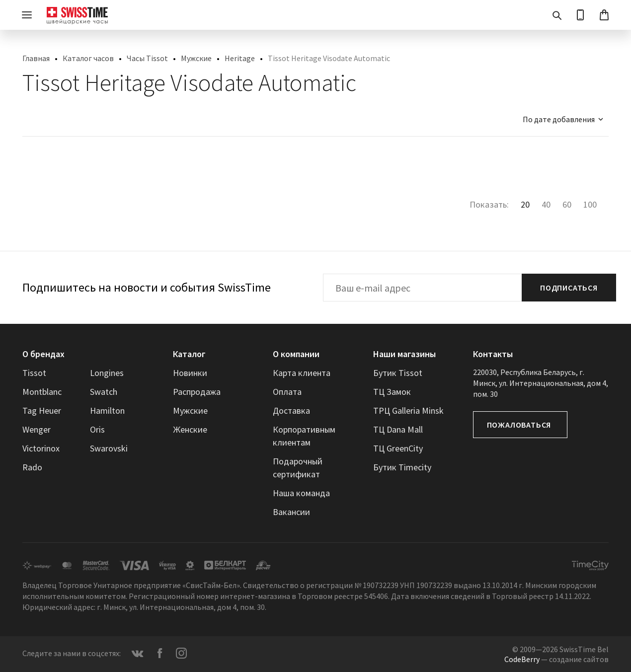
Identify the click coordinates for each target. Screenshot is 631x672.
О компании (296, 354)
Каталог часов (88, 58)
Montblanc (42, 392)
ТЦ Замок (392, 392)
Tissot (34, 373)
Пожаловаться (519, 425)
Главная (36, 58)
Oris (97, 429)
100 (590, 204)
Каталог (189, 354)
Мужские (196, 58)
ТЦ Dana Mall (398, 429)
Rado (32, 467)
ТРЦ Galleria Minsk (408, 411)
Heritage (240, 58)
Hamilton (107, 411)
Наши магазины (404, 354)
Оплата (287, 392)
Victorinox (41, 448)
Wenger (37, 429)
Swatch (104, 392)
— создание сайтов (556, 659)
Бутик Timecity (402, 467)
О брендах (43, 354)
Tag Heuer (42, 411)
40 (546, 204)
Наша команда (301, 493)
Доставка (291, 411)
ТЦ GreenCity (398, 448)
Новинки (190, 373)
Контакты (493, 354)
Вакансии (291, 512)
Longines (107, 373)
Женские (190, 429)
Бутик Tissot (398, 373)
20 (525, 204)
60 (567, 204)
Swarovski (109, 448)
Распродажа (197, 392)
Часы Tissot (147, 58)
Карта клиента (302, 373)
